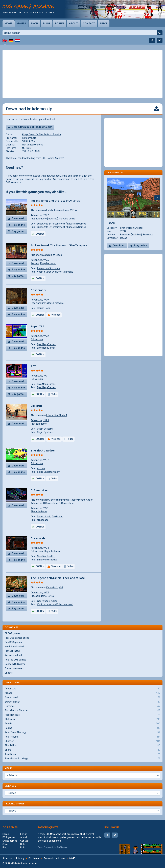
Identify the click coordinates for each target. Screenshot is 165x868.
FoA (75, 210)
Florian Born (43, 308)
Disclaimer (34, 858)
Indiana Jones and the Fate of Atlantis (55, 201)
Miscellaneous (82, 715)
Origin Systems (45, 429)
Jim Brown (57, 517)
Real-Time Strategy (82, 732)
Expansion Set (82, 702)
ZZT (33, 366)
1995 (46, 420)
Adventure (37, 215)
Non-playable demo (33, 145)
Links (104, 23)
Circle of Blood (54, 255)
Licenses (10, 786)
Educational (82, 697)
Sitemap (7, 858)
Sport (82, 750)
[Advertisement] (82, 74)
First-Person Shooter (132, 228)
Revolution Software (49, 268)
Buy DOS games (13, 642)
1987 (46, 460)
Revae (124, 238)
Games (22, 23)
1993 (46, 593)
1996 (46, 260)
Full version (37, 339)
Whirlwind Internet (28, 864)
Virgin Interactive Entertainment (55, 272)
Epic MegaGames (46, 344)
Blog (46, 23)
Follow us (112, 827)
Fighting (82, 706)
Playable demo (67, 219)
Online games (10, 841)
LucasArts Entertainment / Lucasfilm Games (62, 224)
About (73, 23)
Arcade (82, 693)
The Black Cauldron (43, 450)
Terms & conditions (54, 858)
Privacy (20, 858)
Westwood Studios (47, 601)
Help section (45, 179)
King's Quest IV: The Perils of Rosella (41, 135)
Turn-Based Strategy (82, 759)
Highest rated (12, 651)
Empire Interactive (47, 560)
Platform (82, 719)
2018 (123, 231)
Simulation (82, 746)
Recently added (13, 655)
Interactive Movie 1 (57, 415)
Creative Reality (46, 556)
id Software (61, 848)
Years (9, 768)
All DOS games (12, 634)
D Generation (50, 503)
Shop (34, 23)
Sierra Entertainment (49, 472)
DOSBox (82, 179)
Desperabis (38, 290)
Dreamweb (38, 538)
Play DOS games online (17, 638)
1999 (46, 300)
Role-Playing (82, 737)
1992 (46, 215)
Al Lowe (41, 469)
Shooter (82, 741)
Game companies (14, 668)
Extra (51, 596)
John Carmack (46, 848)
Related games (14, 804)
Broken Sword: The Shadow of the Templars (59, 245)
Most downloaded (14, 647)
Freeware (58, 303)
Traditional (82, 754)
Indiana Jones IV (63, 210)
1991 (46, 376)
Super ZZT (38, 326)
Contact (89, 23)
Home (9, 23)
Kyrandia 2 (52, 588)
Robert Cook (44, 517)
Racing (82, 728)
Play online (18, 225)
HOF (61, 588)
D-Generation (66, 503)
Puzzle (82, 724)
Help (23, 844)
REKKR (111, 223)
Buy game (18, 231)
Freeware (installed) (42, 303)
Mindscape (43, 520)
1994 (46, 548)
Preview (35, 263)
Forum (59, 23)
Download (18, 219)
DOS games (10, 827)
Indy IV (50, 210)
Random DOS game (15, 664)
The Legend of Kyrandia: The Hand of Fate (58, 578)
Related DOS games (15, 660)
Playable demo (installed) (44, 219)
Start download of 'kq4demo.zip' (32, 127)
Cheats (9, 673)
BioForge (37, 406)
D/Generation (40, 490)
